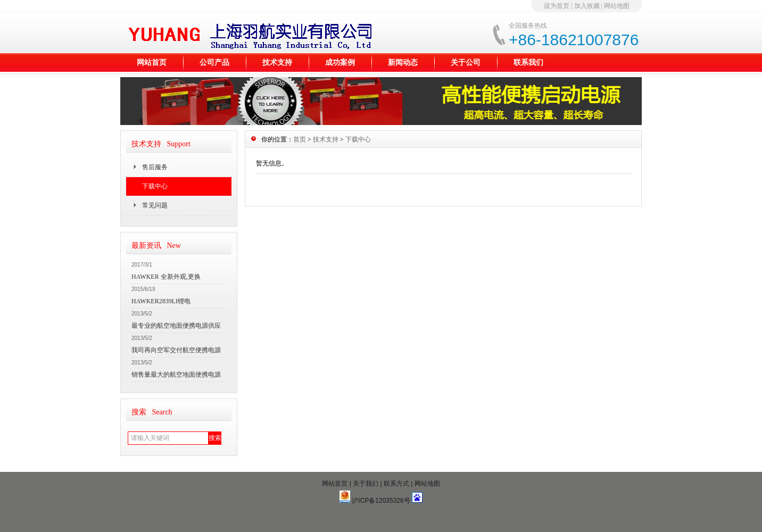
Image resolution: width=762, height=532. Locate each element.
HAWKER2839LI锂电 (161, 301)
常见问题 (155, 205)
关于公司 (466, 63)
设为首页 (557, 6)
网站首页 (152, 63)
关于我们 (366, 484)
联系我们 (528, 63)
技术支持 (277, 63)
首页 (300, 139)
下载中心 (155, 186)
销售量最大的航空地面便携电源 (176, 375)
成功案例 (340, 63)
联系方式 (396, 484)
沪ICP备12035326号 (381, 501)
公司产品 (214, 63)
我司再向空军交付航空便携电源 (176, 350)
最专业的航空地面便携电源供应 (176, 326)
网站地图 (617, 6)
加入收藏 (587, 6)
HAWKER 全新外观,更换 (166, 277)
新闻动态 (403, 63)
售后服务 (155, 167)
